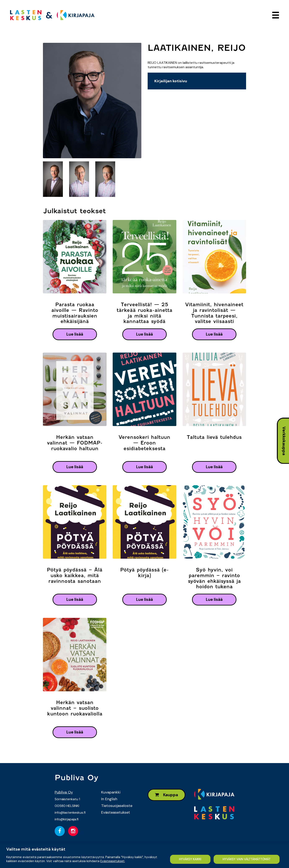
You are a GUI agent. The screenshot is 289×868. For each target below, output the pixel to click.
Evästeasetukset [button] (112, 861)
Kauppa (166, 795)
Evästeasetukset (116, 812)
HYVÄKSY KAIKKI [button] (190, 859)
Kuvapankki (111, 792)
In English (109, 799)
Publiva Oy (64, 792)
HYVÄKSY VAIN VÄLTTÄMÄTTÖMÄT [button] (247, 859)
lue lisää (75, 334)
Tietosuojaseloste (117, 806)
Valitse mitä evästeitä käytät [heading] (36, 849)
